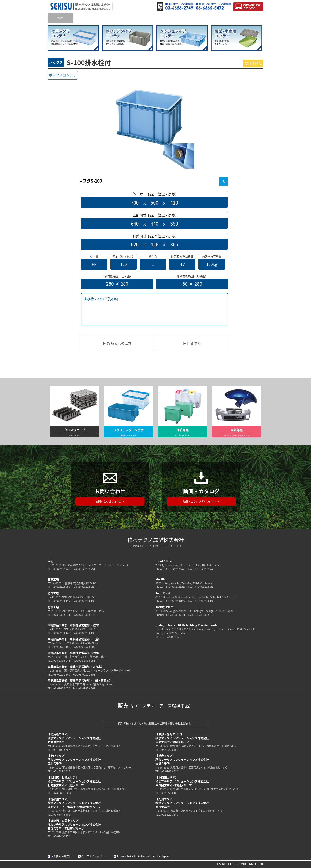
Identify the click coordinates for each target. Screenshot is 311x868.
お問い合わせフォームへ (110, 501)
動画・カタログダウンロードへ (201, 501)
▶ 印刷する (192, 343)
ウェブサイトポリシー (94, 856)
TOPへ (60, 18)
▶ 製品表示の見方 (117, 343)
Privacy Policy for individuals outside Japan (143, 856)
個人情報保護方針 (61, 856)
